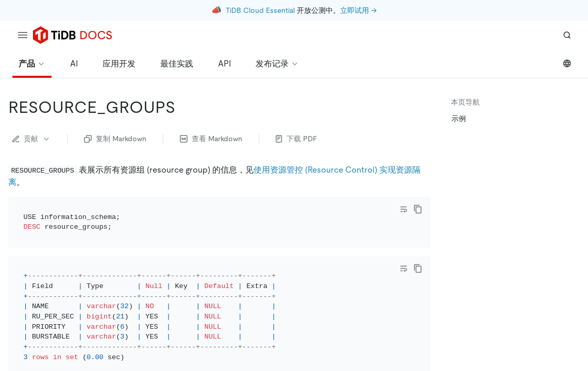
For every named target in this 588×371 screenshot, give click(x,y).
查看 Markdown (211, 139)
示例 (459, 119)
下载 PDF (296, 139)
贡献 (31, 139)
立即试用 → (358, 10)
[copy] (418, 209)
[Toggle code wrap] (404, 209)
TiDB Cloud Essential (260, 10)
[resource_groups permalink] (183, 107)
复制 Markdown (115, 139)
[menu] (23, 35)
